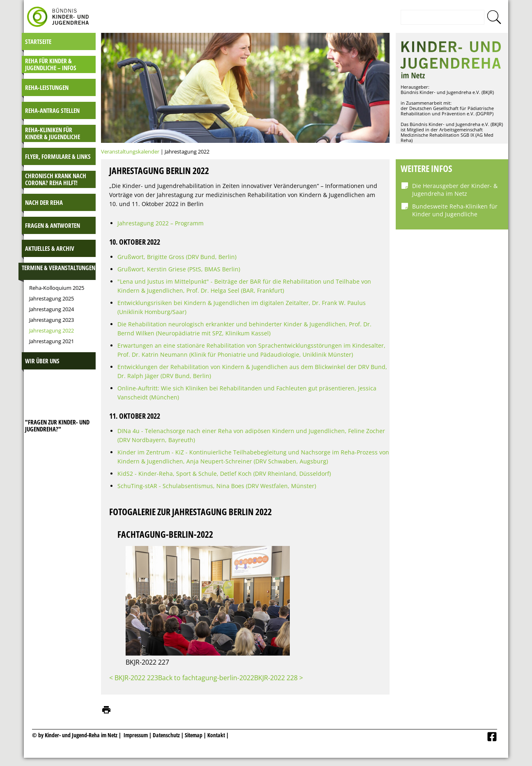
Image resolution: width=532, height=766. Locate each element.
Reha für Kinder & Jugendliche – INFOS (51, 64)
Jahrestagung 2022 (52, 330)
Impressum (136, 735)
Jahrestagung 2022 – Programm (161, 223)
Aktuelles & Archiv (50, 248)
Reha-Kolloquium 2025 (57, 288)
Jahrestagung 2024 (52, 309)
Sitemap (194, 735)
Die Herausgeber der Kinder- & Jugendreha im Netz (455, 190)
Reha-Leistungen (47, 87)
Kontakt (216, 735)
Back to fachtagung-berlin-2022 (206, 678)
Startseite (38, 41)
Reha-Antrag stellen (52, 110)
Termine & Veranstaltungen (58, 268)
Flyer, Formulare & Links (58, 156)
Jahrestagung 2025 (52, 298)
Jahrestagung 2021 (52, 341)
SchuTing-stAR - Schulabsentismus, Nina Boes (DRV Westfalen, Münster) (217, 486)
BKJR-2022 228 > (279, 678)
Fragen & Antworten (53, 225)
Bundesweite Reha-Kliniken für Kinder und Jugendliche (455, 210)
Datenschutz (167, 735)
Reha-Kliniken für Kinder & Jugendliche (53, 133)
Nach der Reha (44, 202)
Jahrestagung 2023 (52, 320)
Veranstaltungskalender (130, 151)
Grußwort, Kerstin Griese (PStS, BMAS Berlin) (179, 269)
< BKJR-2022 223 (134, 678)
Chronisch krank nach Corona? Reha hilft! (56, 179)
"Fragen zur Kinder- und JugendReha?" (57, 425)
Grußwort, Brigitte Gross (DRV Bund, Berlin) (177, 257)
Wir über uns (42, 361)
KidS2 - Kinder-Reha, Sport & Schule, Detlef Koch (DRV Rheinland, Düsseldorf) (224, 474)
